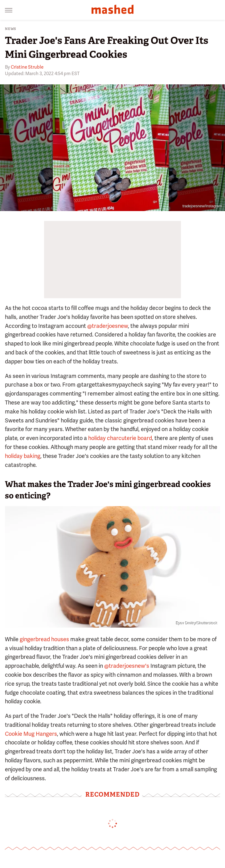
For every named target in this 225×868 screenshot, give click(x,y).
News (11, 29)
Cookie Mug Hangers (31, 734)
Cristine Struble (27, 67)
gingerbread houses (44, 639)
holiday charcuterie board (120, 438)
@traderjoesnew (108, 326)
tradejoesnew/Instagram (202, 206)
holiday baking (23, 456)
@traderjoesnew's (127, 666)
